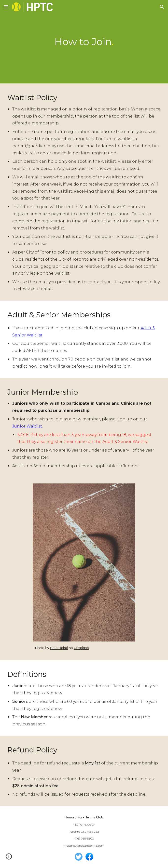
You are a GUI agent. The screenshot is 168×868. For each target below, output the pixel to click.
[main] (84, 42)
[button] (6, 7)
